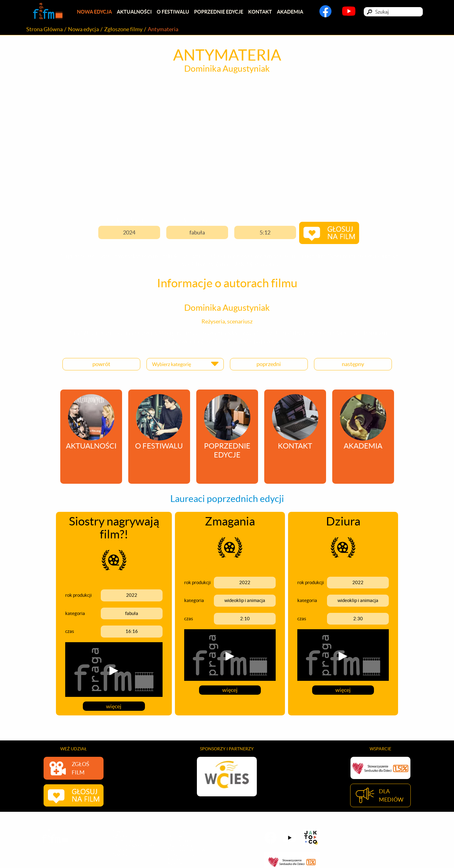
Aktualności (135, 12)
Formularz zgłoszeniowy (134, 845)
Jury (116, 859)
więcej (114, 705)
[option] (227, 775)
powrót (101, 364)
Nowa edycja (95, 12)
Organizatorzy (180, 845)
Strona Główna (45, 29)
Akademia (293, 12)
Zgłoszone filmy (123, 29)
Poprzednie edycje (221, 12)
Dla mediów (123, 841)
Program (120, 850)
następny (353, 364)
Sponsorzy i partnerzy (187, 850)
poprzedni (269, 364)
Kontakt (263, 12)
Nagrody (120, 855)
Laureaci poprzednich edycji (192, 841)
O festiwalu (174, 12)
